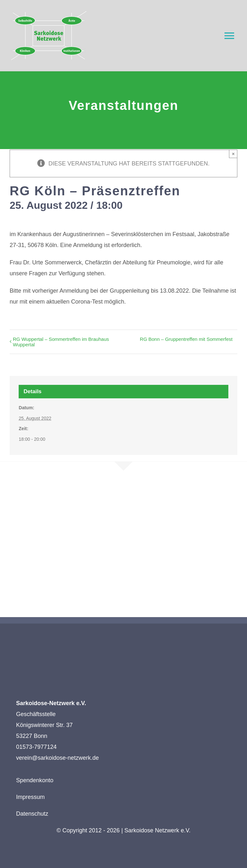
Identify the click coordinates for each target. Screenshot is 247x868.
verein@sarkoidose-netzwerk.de (57, 758)
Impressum (30, 797)
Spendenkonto (35, 780)
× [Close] (233, 154)
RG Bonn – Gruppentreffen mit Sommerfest (186, 339)
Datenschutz (32, 814)
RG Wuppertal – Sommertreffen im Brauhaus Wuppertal (61, 342)
